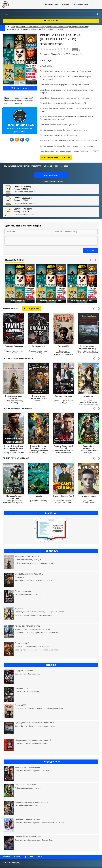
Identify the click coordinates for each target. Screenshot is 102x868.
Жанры (65, 5)
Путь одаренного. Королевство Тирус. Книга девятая (88, 347)
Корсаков (88, 396)
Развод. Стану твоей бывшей (63, 447)
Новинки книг (52, 5)
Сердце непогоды (63, 396)
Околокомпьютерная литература (18, 100)
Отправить (90, 250)
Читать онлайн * (51, 175)
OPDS (40, 857)
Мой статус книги (20, 88)
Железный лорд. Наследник (14, 497)
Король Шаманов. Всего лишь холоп (39, 447)
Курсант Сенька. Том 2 (63, 496)
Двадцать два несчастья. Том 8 (39, 397)
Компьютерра (13, 29)
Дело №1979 (63, 346)
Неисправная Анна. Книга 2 (14, 397)
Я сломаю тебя (39, 346)
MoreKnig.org (20, 5)
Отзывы (6, 857)
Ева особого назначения (88, 447)
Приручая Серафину (14, 346)
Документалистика (23, 98)
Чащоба (39, 496)
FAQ (32, 857)
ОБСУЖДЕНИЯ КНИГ (81, 5)
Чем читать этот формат (25, 192)
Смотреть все (31, 309)
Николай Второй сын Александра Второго (14, 447)
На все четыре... (88, 496)
